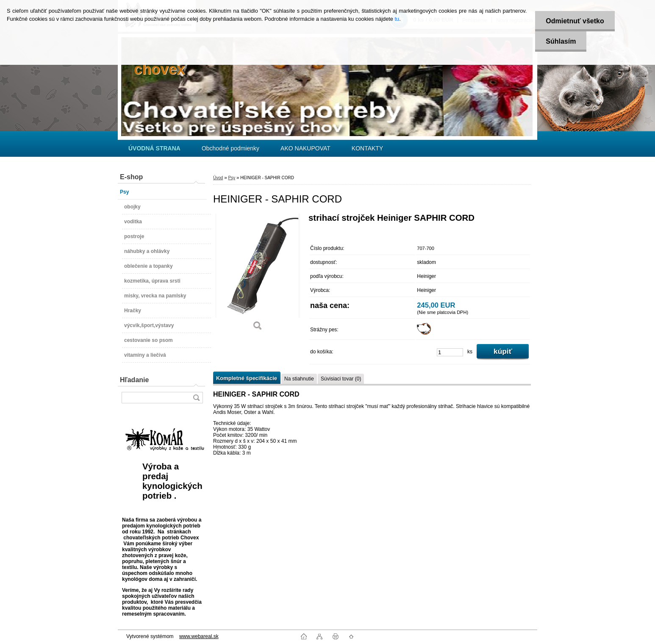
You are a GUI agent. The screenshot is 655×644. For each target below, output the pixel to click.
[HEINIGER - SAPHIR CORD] (258, 275)
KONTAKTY (367, 148)
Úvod (218, 178)
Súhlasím (561, 41)
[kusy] (450, 352)
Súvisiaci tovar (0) (341, 379)
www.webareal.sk (199, 636)
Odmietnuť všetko (575, 21)
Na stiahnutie (299, 379)
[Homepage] (154, 148)
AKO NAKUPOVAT (305, 148)
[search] (196, 398)
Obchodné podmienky (230, 148)
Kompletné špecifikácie (247, 378)
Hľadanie (134, 380)
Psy (232, 178)
